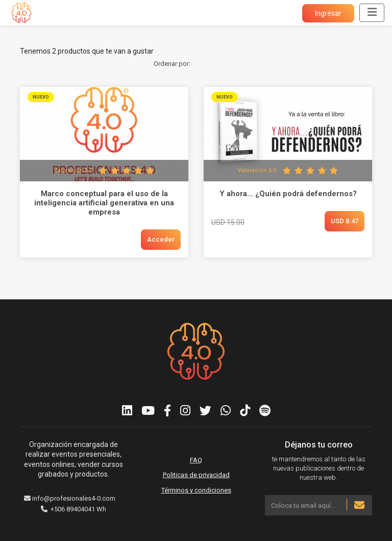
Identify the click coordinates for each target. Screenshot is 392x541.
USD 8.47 (345, 221)
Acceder (161, 239)
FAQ (196, 460)
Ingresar (328, 13)
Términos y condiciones (196, 490)
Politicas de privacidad (196, 475)
